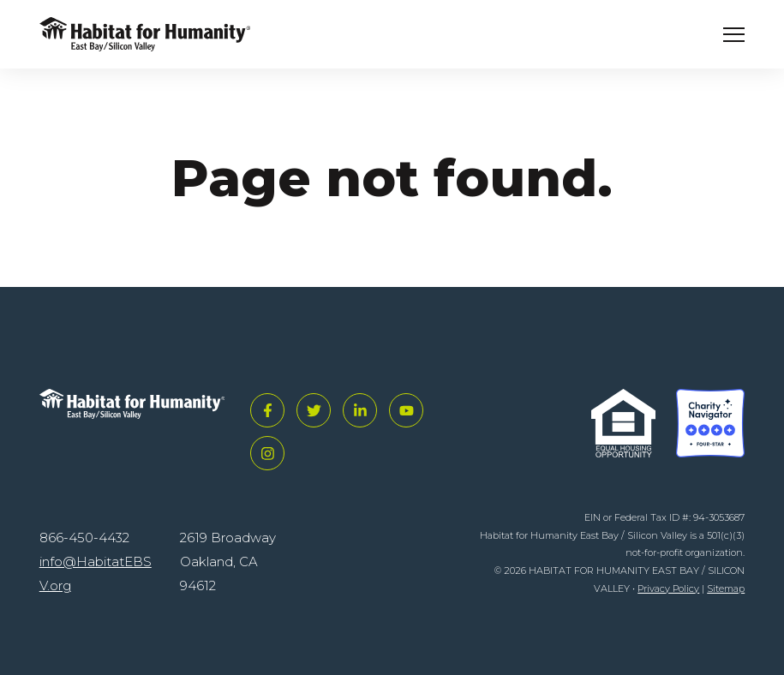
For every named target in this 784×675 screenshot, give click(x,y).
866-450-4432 (84, 538)
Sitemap (726, 588)
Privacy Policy (668, 588)
